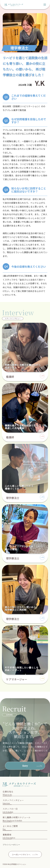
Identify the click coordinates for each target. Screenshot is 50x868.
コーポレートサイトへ (21, 855)
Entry (25, 766)
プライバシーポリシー (11, 845)
